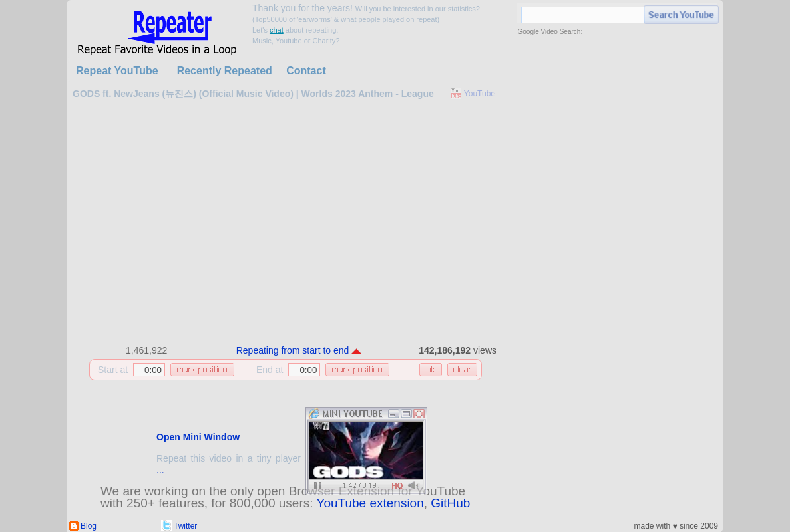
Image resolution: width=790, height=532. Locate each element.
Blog (89, 526)
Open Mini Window (198, 437)
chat (277, 30)
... (160, 470)
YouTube (480, 94)
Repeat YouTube (117, 71)
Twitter (185, 526)
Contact (306, 71)
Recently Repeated (225, 71)
